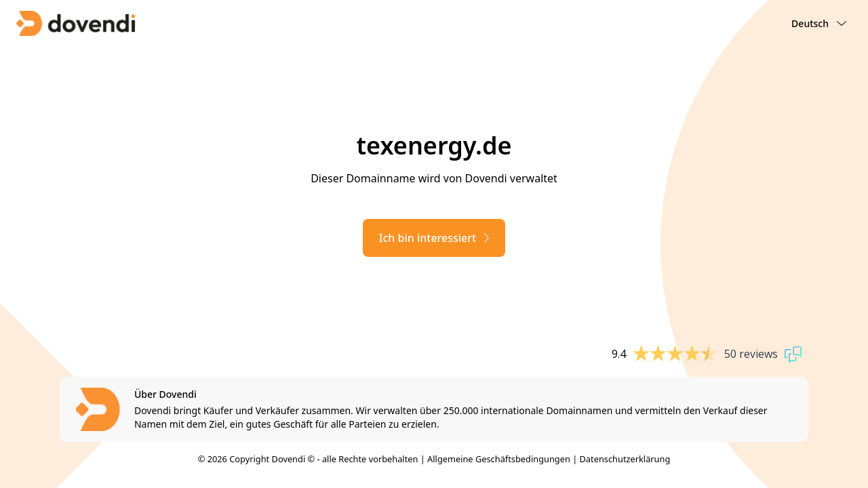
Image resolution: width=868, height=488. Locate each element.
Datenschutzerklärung (625, 459)
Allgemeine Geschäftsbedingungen (499, 459)
